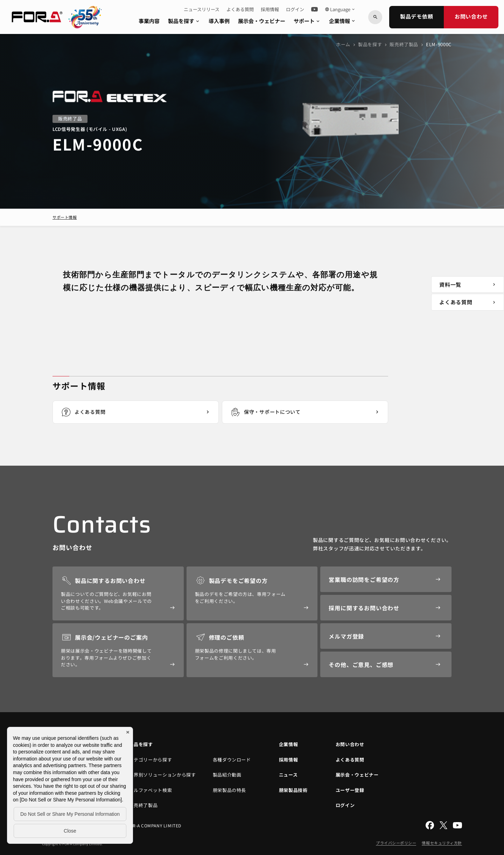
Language (340, 9)
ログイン (295, 9)
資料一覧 (468, 284)
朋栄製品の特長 (230, 790)
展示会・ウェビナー (262, 21)
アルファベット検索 (150, 790)
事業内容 (149, 21)
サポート (307, 21)
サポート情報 (65, 217)
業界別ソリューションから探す (162, 775)
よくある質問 (240, 9)
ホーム (343, 44)
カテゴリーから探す (150, 760)
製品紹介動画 (227, 775)
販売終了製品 (404, 44)
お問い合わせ (471, 16)
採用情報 (270, 9)
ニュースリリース (202, 9)
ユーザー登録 (350, 790)
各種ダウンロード (232, 760)
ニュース (288, 775)
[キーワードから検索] (375, 17)
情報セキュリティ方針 (442, 843)
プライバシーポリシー (396, 843)
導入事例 (219, 21)
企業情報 (342, 21)
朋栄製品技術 (293, 790)
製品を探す (184, 21)
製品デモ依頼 (417, 16)
